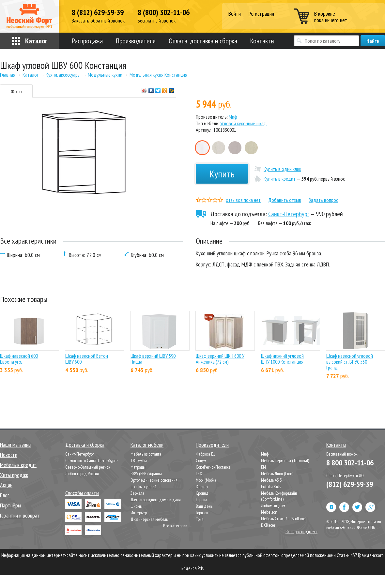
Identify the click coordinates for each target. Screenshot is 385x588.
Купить (222, 174)
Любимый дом (273, 505)
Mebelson (269, 512)
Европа (201, 500)
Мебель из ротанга (146, 454)
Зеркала (137, 493)
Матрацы (138, 467)
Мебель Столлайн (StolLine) (284, 519)
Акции (6, 485)
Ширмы (137, 506)
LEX (199, 474)
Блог (5, 495)
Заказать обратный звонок (98, 21)
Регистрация (261, 14)
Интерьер (139, 513)
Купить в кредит (280, 179)
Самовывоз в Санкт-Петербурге (92, 460)
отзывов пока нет (243, 200)
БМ (263, 467)
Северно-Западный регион (88, 467)
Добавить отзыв (285, 200)
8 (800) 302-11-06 (164, 12)
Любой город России (82, 474)
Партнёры (10, 505)
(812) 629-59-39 (350, 484)
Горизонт (203, 513)
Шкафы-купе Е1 (144, 487)
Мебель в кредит (18, 465)
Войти (235, 14)
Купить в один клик (282, 169)
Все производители (301, 532)
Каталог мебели (147, 445)
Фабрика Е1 (205, 454)
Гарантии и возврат (20, 515)
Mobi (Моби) (206, 480)
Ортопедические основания (154, 480)
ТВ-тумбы (139, 460)
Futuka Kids (271, 487)
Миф (233, 117)
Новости (9, 455)
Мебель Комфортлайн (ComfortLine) (279, 496)
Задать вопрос (323, 200)
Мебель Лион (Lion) (277, 474)
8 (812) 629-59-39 (98, 12)
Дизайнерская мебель (149, 519)
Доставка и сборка (85, 445)
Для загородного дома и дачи (156, 500)
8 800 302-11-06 (350, 463)
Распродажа (87, 41)
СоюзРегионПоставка (213, 467)
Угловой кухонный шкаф (243, 123)
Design (202, 487)
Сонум (201, 460)
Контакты (262, 41)
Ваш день (204, 506)
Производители (136, 41)
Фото (16, 91)
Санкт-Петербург (289, 214)
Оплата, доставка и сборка (203, 41)
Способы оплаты (82, 493)
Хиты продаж (14, 475)
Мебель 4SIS (271, 480)
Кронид (202, 493)
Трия (200, 519)
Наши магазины (16, 445)
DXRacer (268, 525)
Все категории (175, 526)
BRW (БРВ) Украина (146, 474)
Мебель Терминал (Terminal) (285, 460)
